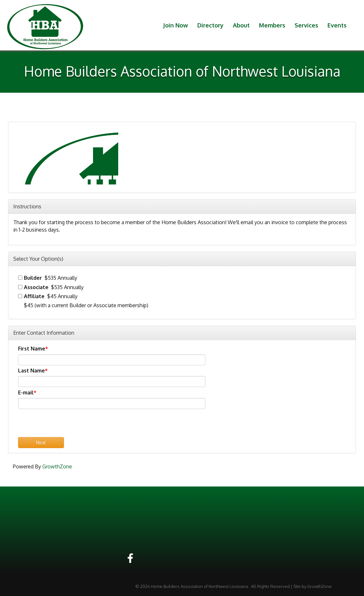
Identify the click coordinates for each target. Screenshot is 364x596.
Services (306, 25)
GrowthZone (57, 466)
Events (337, 25)
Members (272, 25)
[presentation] (67, 424)
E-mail (26, 392)
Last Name (31, 371)
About (241, 25)
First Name (32, 349)
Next (41, 442)
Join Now (176, 25)
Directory (210, 25)
